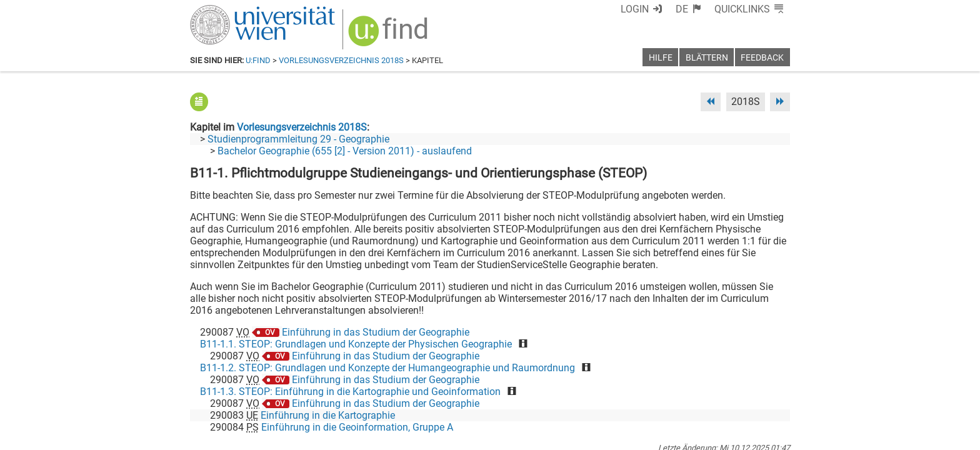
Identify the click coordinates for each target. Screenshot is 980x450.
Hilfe (661, 58)
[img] (390, 35)
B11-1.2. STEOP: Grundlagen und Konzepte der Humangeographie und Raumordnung (387, 368)
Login (635, 9)
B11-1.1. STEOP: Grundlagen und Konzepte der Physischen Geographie (356, 344)
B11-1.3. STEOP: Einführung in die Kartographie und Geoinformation (350, 392)
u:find (258, 60)
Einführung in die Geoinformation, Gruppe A (357, 427)
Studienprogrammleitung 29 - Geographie (298, 139)
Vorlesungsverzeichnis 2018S (341, 60)
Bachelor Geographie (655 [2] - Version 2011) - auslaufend (345, 151)
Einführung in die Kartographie (328, 415)
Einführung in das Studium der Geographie (376, 332)
